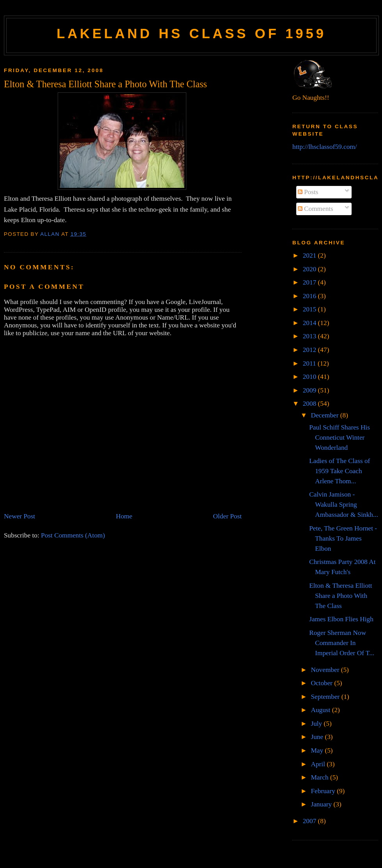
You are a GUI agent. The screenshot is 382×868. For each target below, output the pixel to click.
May (318, 750)
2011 (310, 363)
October (322, 683)
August (321, 710)
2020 (310, 269)
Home (124, 516)
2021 (310, 255)
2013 (310, 336)
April (319, 764)
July (317, 724)
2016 (310, 296)
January (322, 804)
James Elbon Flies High (341, 619)
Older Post (227, 516)
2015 (310, 309)
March (320, 777)
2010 (310, 377)
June (318, 737)
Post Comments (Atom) (73, 535)
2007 (310, 821)
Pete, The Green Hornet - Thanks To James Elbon (343, 538)
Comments (316, 209)
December (325, 415)
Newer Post (19, 516)
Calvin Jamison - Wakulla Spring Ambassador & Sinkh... (344, 505)
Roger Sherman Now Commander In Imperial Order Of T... (342, 643)
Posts (308, 192)
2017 (310, 282)
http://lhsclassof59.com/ (325, 147)
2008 (310, 404)
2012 (310, 350)
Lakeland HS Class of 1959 (191, 34)
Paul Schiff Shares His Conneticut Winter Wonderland (340, 438)
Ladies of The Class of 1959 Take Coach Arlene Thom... (340, 471)
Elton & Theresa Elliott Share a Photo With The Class (340, 596)
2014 (310, 323)
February (324, 791)
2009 (310, 390)
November (326, 670)
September (326, 697)
